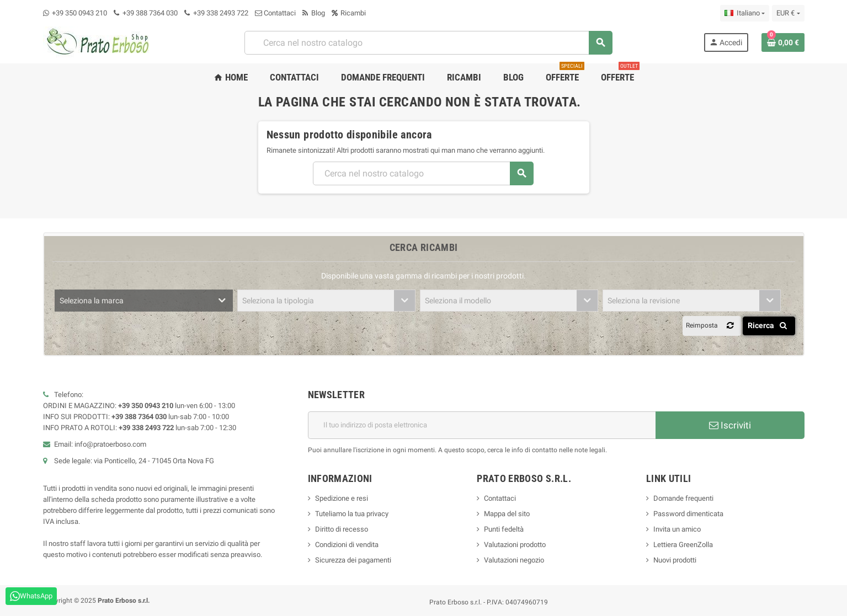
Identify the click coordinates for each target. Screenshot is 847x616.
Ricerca (769, 325)
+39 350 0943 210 (79, 13)
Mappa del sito (507, 514)
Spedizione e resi (342, 498)
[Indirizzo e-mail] (482, 425)
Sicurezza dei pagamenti (353, 560)
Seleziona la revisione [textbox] (644, 301)
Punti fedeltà (504, 529)
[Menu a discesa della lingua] (745, 13)
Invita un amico (677, 529)
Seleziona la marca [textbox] (92, 301)
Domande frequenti (683, 498)
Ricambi (349, 13)
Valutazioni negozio (514, 560)
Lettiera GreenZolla (683, 545)
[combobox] (428, 43)
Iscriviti (730, 425)
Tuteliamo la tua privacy (352, 514)
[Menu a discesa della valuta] (788, 13)
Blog (314, 13)
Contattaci (275, 13)
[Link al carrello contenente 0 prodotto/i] (783, 42)
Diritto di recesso (342, 529)
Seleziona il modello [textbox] (458, 301)
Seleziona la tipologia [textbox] (278, 301)
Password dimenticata (688, 514)
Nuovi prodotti (675, 560)
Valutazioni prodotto (515, 545)
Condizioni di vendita (347, 545)
